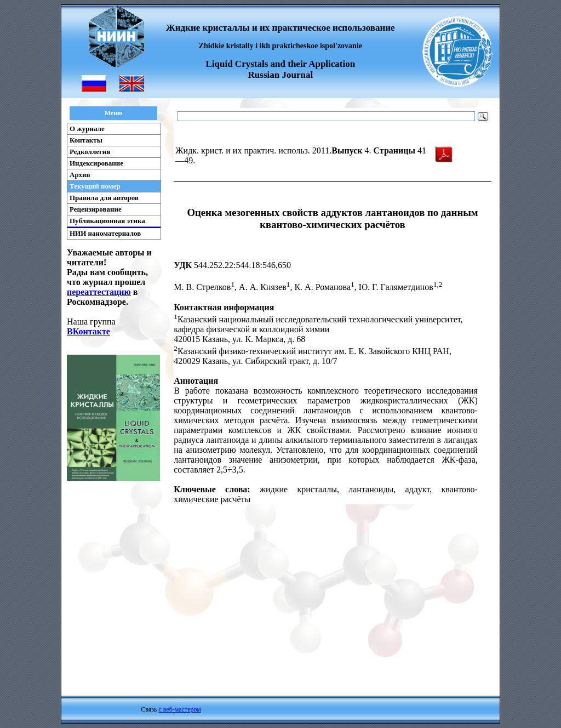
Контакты (86, 140)
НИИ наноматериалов (105, 233)
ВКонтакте (88, 331)
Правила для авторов (104, 198)
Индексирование (96, 163)
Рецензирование (96, 209)
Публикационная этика (107, 221)
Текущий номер (95, 186)
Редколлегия (90, 152)
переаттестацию (99, 292)
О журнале (87, 129)
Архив (80, 175)
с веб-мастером (179, 709)
